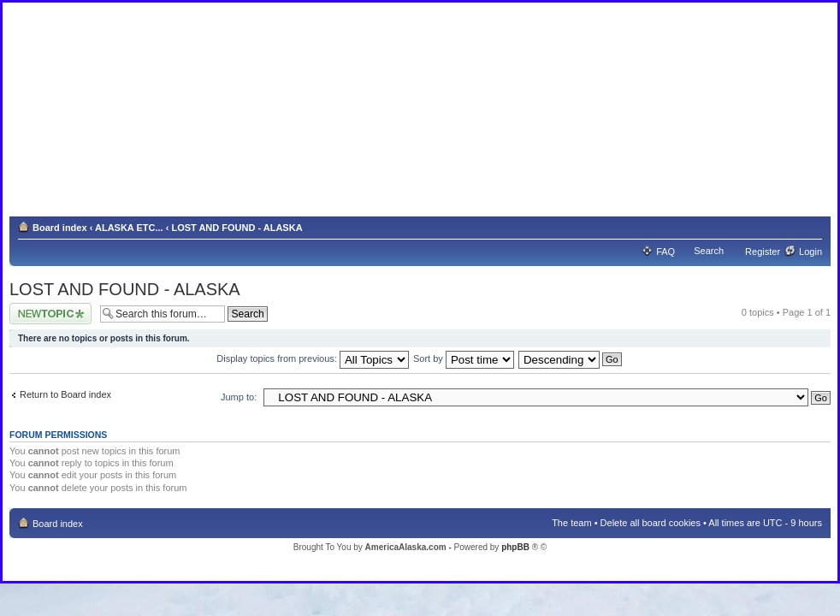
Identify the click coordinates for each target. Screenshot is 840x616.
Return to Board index (65, 394)
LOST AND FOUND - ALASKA (237, 228)
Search (709, 251)
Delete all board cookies (651, 523)
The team (571, 523)
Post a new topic (50, 314)
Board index (60, 228)
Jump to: (239, 397)
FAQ (665, 252)
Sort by (464, 358)
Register (763, 252)
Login (810, 252)
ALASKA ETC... (129, 228)
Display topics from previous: (313, 358)
